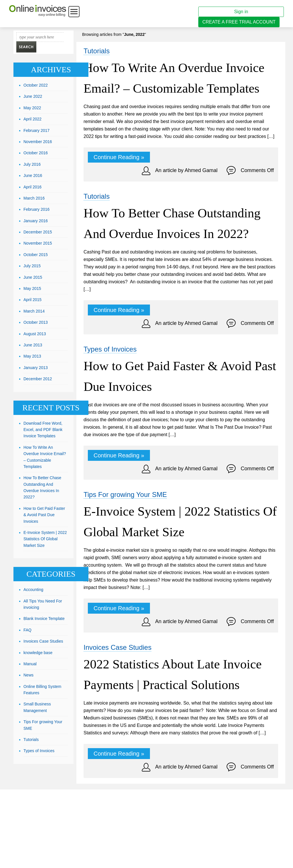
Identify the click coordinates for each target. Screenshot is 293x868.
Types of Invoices (110, 349)
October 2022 (36, 85)
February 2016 (36, 209)
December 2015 (38, 232)
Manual (30, 664)
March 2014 (34, 311)
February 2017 (36, 130)
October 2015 (36, 255)
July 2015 (32, 266)
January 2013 (36, 368)
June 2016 (33, 175)
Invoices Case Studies (117, 647)
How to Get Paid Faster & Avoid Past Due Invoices (44, 515)
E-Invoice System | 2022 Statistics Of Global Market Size (45, 539)
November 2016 (38, 142)
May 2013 (32, 356)
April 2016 (32, 187)
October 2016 (36, 153)
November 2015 (38, 243)
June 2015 (33, 277)
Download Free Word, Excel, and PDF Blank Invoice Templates (43, 430)
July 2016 (32, 164)
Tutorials (97, 51)
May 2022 (32, 108)
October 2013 (36, 322)
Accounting (33, 590)
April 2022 (32, 119)
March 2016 (34, 198)
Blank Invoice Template (44, 619)
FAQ (27, 630)
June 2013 (33, 345)
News (28, 675)
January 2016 (36, 221)
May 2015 (32, 288)
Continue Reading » (119, 157)
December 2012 (38, 379)
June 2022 (33, 96)
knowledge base (38, 653)
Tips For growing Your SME (125, 495)
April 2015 (32, 300)
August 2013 (35, 334)
